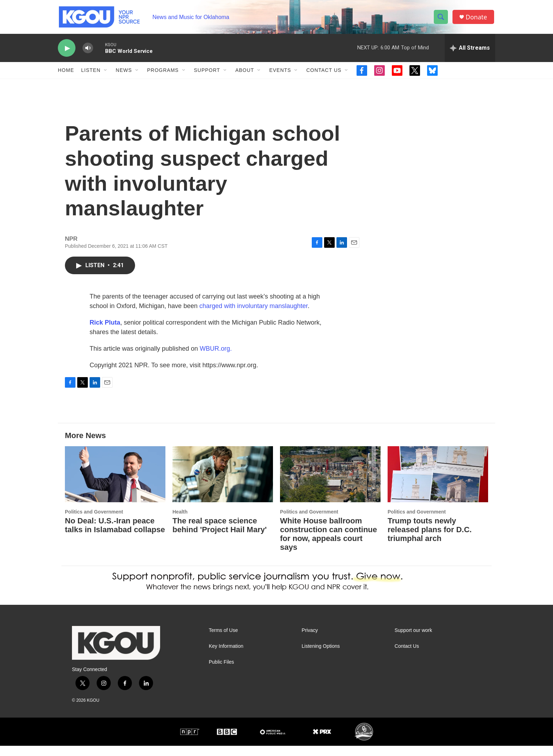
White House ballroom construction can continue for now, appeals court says (329, 544)
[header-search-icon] (442, 19)
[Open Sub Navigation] (106, 73)
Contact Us (324, 73)
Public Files (221, 672)
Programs (163, 73)
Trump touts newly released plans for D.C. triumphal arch (430, 540)
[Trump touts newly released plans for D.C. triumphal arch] (438, 484)
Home (66, 73)
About (245, 73)
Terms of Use (223, 641)
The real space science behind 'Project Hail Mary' (220, 535)
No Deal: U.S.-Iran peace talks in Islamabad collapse (115, 535)
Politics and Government (94, 522)
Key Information (226, 656)
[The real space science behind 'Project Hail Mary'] (223, 484)
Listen (91, 73)
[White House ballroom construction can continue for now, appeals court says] (330, 484)
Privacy (310, 641)
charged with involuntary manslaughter (253, 316)
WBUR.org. (216, 359)
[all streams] (470, 51)
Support (207, 73)
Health (180, 522)
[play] (67, 51)
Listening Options (321, 656)
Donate (477, 19)
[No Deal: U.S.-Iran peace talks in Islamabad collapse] (115, 484)
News (124, 73)
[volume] (88, 51)
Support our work (414, 641)
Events (280, 73)
